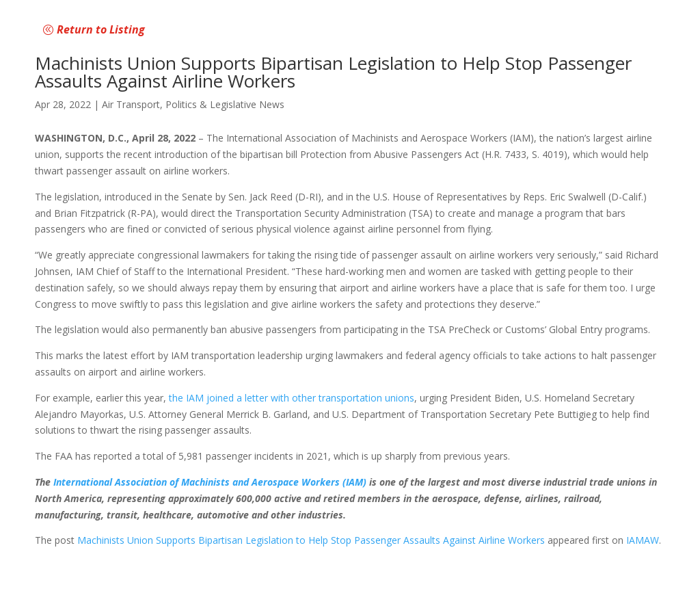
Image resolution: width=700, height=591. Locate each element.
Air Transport (131, 104)
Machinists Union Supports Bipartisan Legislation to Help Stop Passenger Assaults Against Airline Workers (311, 540)
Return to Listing (101, 29)
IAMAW (643, 540)
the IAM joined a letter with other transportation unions (292, 398)
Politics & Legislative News (225, 104)
